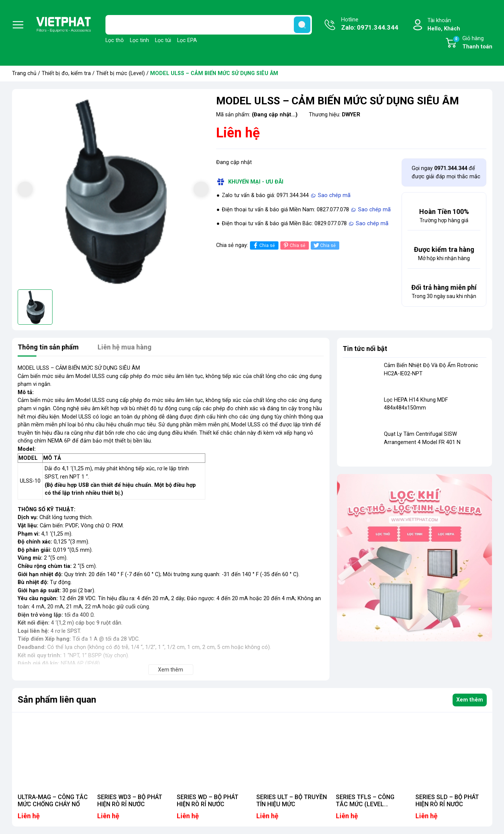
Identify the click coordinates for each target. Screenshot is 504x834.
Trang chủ (24, 73)
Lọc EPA (187, 40)
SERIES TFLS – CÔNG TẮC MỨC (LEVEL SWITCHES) (365, 804)
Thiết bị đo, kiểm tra (66, 73)
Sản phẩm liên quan (57, 700)
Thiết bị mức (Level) (120, 73)
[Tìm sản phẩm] (209, 25)
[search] (302, 25)
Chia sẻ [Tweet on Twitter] (324, 245)
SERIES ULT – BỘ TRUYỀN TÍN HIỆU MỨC (292, 801)
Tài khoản (444, 25)
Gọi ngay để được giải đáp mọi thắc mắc (446, 172)
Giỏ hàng (472, 43)
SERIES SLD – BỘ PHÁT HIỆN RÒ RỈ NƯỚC (447, 801)
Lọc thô (115, 40)
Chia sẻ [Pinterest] (294, 245)
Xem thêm (470, 700)
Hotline (370, 24)
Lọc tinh (139, 40)
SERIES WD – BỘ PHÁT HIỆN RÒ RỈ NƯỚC (208, 801)
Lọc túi (163, 40)
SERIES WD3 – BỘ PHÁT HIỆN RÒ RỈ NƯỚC (130, 801)
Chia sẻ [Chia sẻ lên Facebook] (263, 245)
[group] (113, 190)
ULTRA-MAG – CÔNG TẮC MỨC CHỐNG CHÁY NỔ (53, 801)
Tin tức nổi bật (365, 349)
